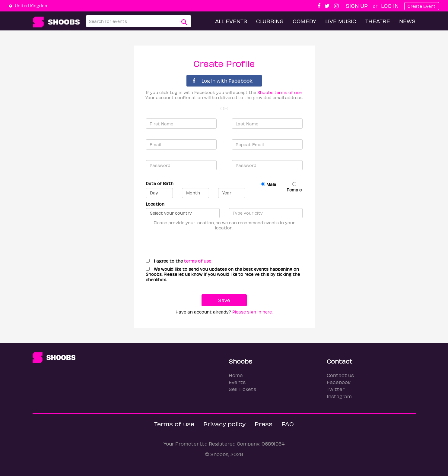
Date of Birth (160, 183)
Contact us (340, 375)
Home (236, 375)
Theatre (378, 21)
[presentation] (189, 242)
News (407, 21)
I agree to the (178, 261)
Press (264, 424)
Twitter (336, 389)
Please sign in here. (252, 312)
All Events (231, 21)
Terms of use (174, 424)
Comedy (304, 21)
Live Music (341, 21)
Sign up (357, 6)
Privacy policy (224, 424)
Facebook (339, 382)
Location (155, 204)
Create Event (422, 6)
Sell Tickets (242, 389)
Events (237, 382)
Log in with (223, 81)
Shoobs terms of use (280, 92)
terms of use (198, 261)
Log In (390, 6)
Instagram (339, 396)
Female (294, 187)
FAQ (288, 424)
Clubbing (270, 21)
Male (269, 184)
